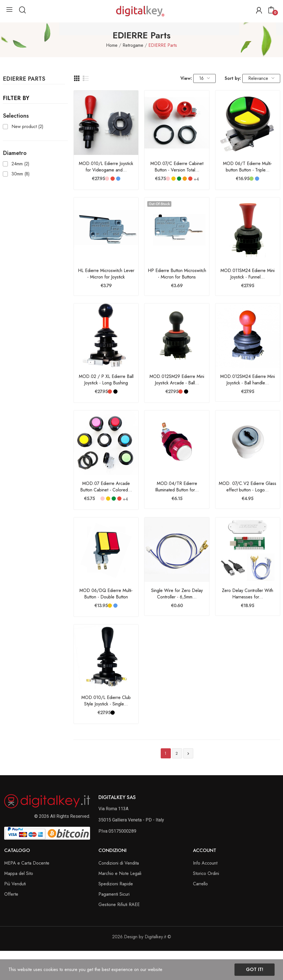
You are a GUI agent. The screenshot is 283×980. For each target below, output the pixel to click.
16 (204, 78)
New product (27, 127)
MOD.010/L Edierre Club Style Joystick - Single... (106, 701)
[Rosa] (107, 179)
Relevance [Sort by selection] (261, 78)
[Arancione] (185, 179)
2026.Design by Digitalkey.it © (142, 937)
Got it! (255, 969)
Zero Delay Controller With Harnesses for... (248, 594)
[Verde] (251, 179)
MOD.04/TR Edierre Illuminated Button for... (177, 487)
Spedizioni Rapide (116, 884)
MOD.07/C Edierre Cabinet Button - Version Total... (177, 167)
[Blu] (118, 179)
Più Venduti (15, 884)
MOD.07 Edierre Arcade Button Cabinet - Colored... (106, 487)
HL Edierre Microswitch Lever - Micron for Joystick (106, 274)
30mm (21, 174)
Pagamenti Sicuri (114, 894)
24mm (20, 164)
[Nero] (115, 392)
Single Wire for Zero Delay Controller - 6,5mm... (177, 594)
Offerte (11, 894)
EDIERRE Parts (24, 80)
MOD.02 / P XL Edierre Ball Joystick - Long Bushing (106, 380)
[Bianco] (97, 499)
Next (188, 754)
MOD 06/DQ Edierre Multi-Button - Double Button (106, 594)
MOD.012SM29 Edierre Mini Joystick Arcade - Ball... (177, 380)
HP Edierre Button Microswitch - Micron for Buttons (177, 274)
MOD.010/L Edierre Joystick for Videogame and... (106, 167)
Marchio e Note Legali (120, 873)
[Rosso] (113, 179)
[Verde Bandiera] (179, 179)
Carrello (200, 884)
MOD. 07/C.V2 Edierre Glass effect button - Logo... (248, 487)
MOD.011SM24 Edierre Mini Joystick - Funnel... (248, 274)
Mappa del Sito (19, 873)
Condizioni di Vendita (119, 863)
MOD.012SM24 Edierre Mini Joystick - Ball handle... (248, 380)
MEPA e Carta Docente (27, 863)
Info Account (205, 863)
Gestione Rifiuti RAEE (119, 904)
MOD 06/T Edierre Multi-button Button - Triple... (248, 167)
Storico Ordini (206, 873)
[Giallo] (173, 179)
